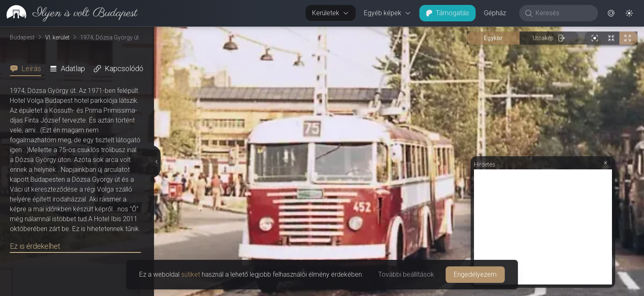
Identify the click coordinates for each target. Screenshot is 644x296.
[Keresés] (563, 13)
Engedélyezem (475, 274)
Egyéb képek (388, 13)
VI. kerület (57, 37)
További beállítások (406, 274)
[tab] (28, 69)
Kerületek (331, 13)
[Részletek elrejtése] (156, 162)
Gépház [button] (495, 13)
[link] (69, 13)
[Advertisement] (543, 227)
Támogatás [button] (447, 13)
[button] (611, 13)
